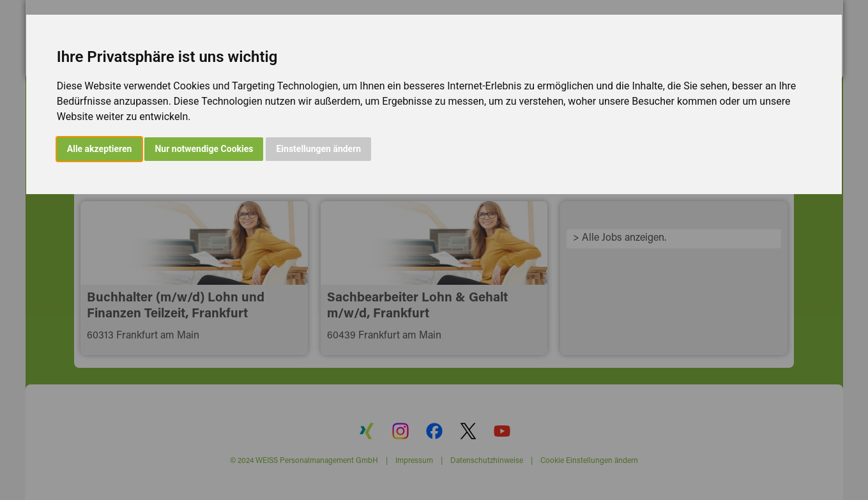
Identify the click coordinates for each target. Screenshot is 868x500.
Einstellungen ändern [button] (318, 149)
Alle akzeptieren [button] (100, 149)
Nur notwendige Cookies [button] (204, 149)
